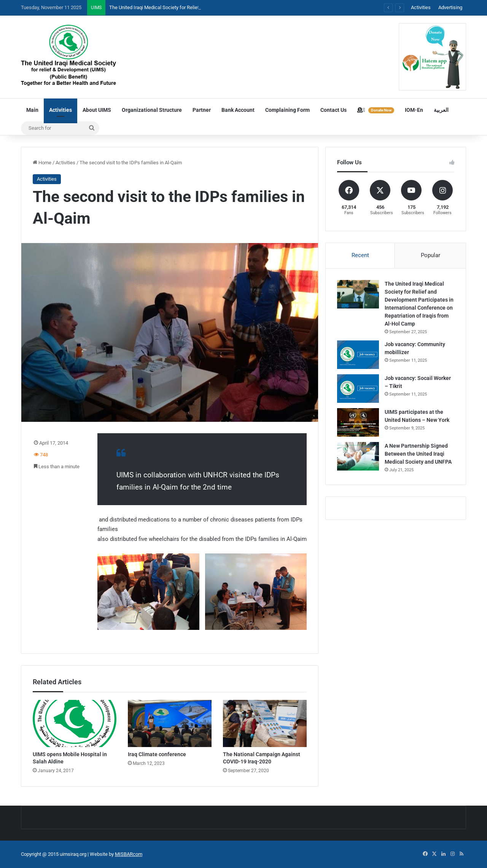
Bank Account (238, 110)
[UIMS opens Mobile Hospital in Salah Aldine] (75, 723)
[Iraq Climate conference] (170, 723)
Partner (202, 110)
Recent (360, 255)
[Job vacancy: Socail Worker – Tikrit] (358, 389)
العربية (441, 110)
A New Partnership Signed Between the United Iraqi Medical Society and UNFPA (418, 454)
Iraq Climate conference (157, 754)
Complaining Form (287, 110)
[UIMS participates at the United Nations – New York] (358, 422)
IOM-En (414, 110)
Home (42, 163)
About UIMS (97, 110)
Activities (421, 7)
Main (32, 110)
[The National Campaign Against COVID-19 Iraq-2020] (265, 723)
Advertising (450, 7)
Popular (431, 255)
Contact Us (333, 110)
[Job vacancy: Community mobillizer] (358, 355)
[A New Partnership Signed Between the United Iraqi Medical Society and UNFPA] (358, 456)
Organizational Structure (152, 110)
